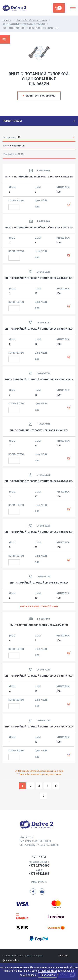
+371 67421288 (39, 873)
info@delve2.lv (39, 882)
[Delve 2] (14, 8)
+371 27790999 (39, 865)
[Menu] (73, 8)
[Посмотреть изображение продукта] (31, 170)
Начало (7, 20)
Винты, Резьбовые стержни (32, 20)
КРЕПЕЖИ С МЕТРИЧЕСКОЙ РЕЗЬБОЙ (24, 24)
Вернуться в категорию (41, 96)
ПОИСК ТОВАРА (12, 121)
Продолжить (48, 975)
